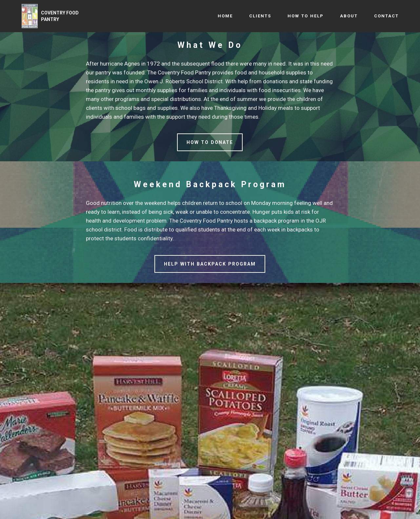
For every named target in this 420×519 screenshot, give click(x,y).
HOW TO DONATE (210, 142)
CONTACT (386, 16)
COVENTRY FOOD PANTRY (60, 16)
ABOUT (349, 16)
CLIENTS (260, 16)
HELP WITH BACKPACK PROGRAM (210, 264)
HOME (225, 16)
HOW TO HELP (306, 16)
